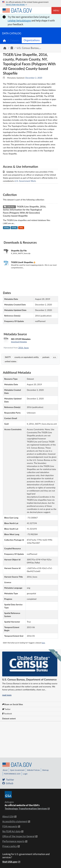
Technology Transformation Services (26, 809)
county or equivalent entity (27, 357)
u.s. (55, 357)
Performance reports (13, 841)
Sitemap (45, 770)
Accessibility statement (15, 821)
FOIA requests (10, 826)
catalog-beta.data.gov (19, 21)
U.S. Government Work (25, 181)
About (5, 770)
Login (25, 774)
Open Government (17, 770)
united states (11, 361)
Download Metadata (19, 342)
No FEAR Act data (11, 831)
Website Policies (33, 770)
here (43, 643)
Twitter (6, 709)
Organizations (32, 40)
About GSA (8, 816)
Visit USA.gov (10, 862)
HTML (6, 228)
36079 (8, 357)
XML (21, 228)
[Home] (17, 11)
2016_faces (24, 348)
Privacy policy (10, 846)
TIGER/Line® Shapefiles (22, 262)
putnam (46, 357)
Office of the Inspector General (19, 836)
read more (7, 695)
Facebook (7, 714)
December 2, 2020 (34, 78)
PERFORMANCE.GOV (12, 774)
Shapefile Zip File (19, 251)
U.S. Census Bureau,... (29, 48)
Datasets (15, 41)
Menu (56, 10)
